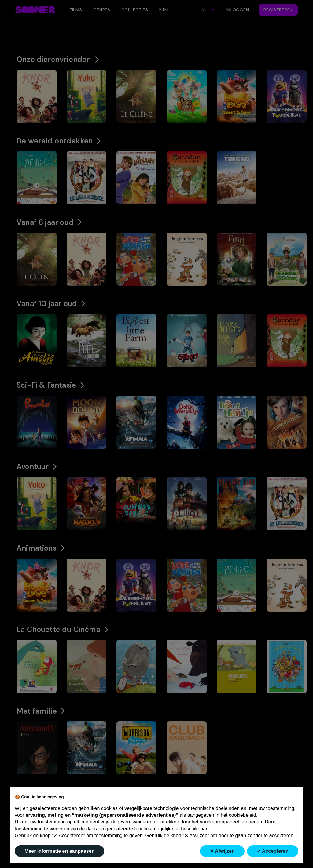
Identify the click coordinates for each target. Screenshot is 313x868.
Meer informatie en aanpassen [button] (59, 851)
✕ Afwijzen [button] (222, 851)
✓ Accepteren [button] (273, 851)
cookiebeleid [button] (243, 815)
